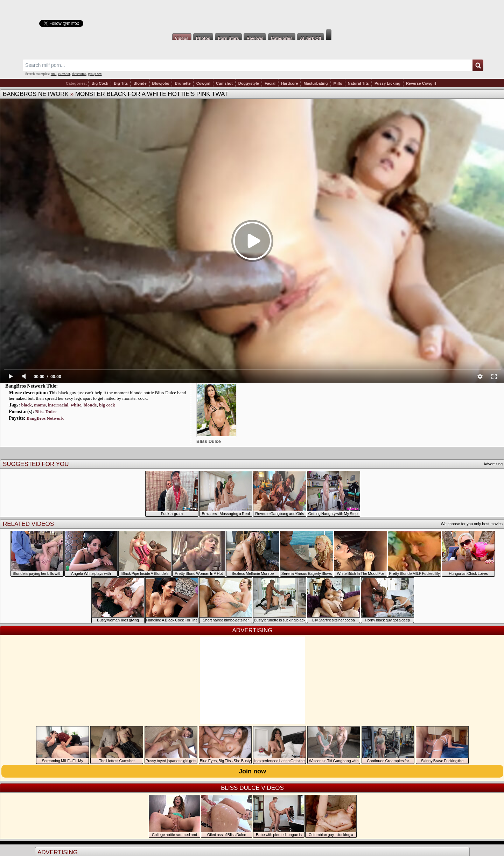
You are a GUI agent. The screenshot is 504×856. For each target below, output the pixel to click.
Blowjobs (161, 83)
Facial (270, 83)
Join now (252, 771)
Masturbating (316, 83)
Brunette (183, 83)
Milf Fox (252, 15)
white (76, 405)
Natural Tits (358, 83)
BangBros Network (36, 94)
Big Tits (121, 83)
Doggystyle (249, 83)
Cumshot (224, 83)
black (26, 405)
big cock (107, 405)
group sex (95, 74)
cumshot (64, 74)
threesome (79, 74)
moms (40, 405)
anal (54, 74)
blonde (90, 405)
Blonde (140, 83)
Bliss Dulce (46, 412)
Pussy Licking (387, 83)
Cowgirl (203, 83)
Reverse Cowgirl (421, 83)
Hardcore (289, 83)
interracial (58, 405)
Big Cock (100, 83)
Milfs (338, 83)
